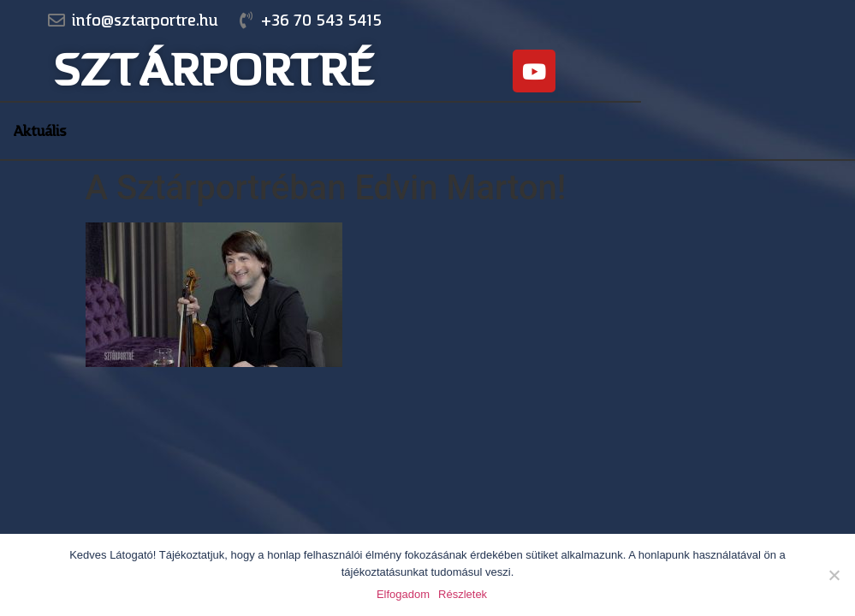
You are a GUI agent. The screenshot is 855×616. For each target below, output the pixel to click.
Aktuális (40, 131)
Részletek (463, 594)
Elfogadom (403, 594)
